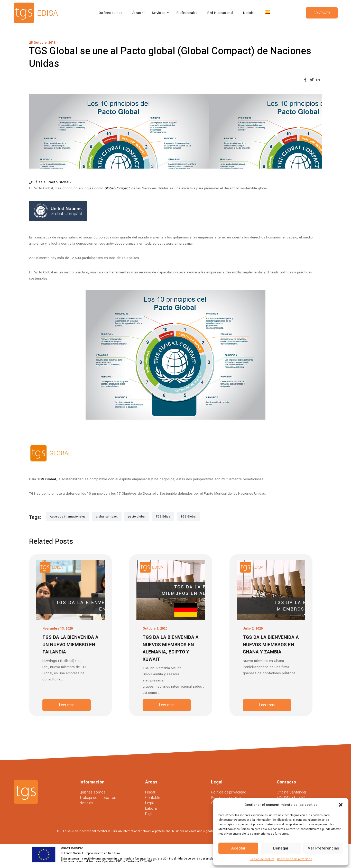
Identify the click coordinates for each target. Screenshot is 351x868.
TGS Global (188, 517)
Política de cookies (262, 859)
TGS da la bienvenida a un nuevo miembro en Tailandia (70, 645)
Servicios (159, 13)
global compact (107, 517)
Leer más (67, 705)
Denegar (281, 848)
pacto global (137, 517)
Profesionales (187, 13)
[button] (341, 805)
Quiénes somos (110, 13)
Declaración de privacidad (295, 859)
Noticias (249, 13)
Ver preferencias (323, 848)
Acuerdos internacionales (68, 517)
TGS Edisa (163, 517)
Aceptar (238, 848)
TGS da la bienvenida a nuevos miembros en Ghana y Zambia (271, 645)
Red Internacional (220, 13)
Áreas (137, 13)
